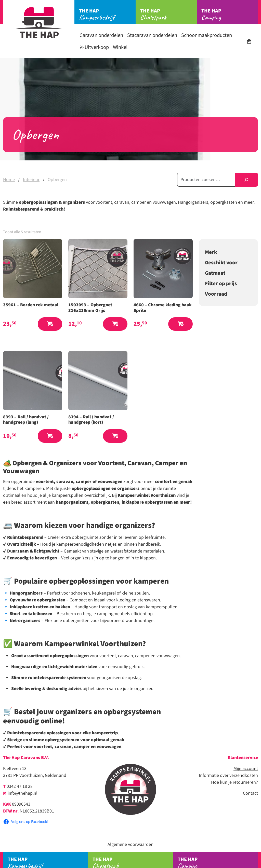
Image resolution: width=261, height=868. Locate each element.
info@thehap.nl (23, 793)
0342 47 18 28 (20, 786)
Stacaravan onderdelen (152, 35)
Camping (230, 15)
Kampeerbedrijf (107, 15)
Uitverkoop (94, 47)
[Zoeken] (247, 180)
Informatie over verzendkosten (228, 775)
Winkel (120, 47)
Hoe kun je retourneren (233, 782)
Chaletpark (168, 15)
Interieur (31, 180)
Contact (250, 793)
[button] (50, 324)
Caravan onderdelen (101, 35)
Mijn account (246, 769)
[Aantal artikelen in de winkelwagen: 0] (249, 41)
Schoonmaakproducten (207, 35)
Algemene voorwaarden (130, 844)
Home (9, 180)
